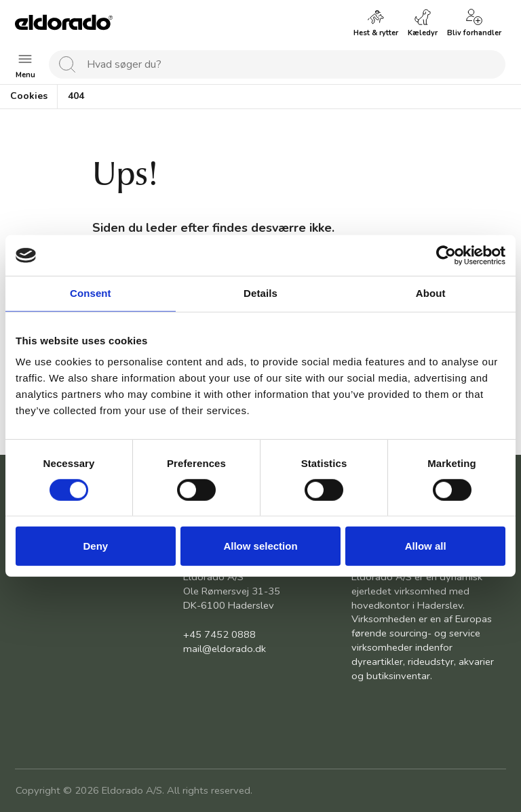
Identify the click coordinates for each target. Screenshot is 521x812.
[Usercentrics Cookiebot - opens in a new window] (446, 256)
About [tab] (431, 293)
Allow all (426, 546)
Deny (95, 546)
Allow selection (260, 546)
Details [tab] (260, 293)
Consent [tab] (91, 293)
